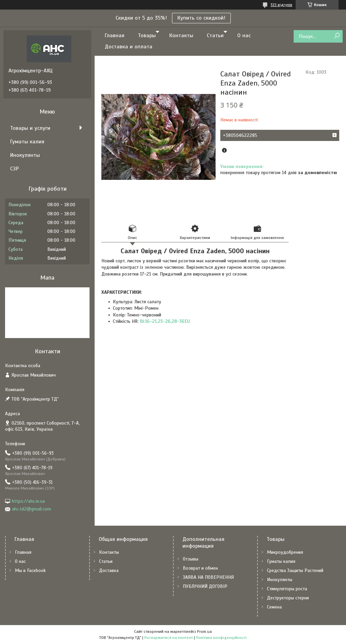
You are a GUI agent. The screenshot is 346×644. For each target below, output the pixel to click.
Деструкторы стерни (288, 598)
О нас (244, 35)
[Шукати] (337, 36)
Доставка (109, 570)
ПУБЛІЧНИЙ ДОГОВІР (205, 586)
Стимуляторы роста (287, 589)
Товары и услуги (30, 128)
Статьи (215, 35)
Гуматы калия (27, 142)
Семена (274, 607)
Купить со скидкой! (201, 18)
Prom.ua (204, 631)
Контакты (181, 35)
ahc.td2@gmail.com (31, 509)
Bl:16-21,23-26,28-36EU (165, 321)
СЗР (15, 169)
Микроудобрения (285, 552)
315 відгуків (281, 5)
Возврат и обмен (200, 568)
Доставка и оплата (129, 47)
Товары (147, 35)
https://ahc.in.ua (28, 501)
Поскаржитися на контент (169, 638)
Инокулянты (25, 155)
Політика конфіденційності (221, 638)
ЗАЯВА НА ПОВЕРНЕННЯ (208, 577)
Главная (115, 35)
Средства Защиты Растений (295, 570)
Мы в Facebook (30, 570)
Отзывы (191, 559)
